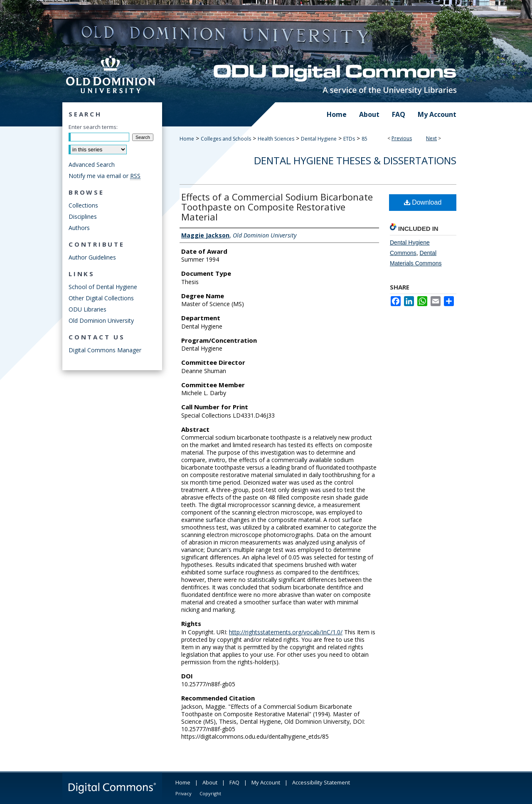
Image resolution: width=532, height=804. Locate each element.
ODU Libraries (87, 309)
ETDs (349, 139)
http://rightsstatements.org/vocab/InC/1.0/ (286, 632)
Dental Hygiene (319, 139)
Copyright (210, 793)
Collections (83, 205)
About (210, 782)
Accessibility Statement (321, 782)
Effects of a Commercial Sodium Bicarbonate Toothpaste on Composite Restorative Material (277, 207)
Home (187, 139)
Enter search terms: (93, 127)
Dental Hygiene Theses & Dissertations (355, 160)
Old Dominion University (101, 320)
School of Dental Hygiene (103, 287)
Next (431, 138)
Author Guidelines (92, 257)
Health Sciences (276, 139)
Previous (402, 138)
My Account (266, 782)
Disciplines (83, 216)
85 (365, 139)
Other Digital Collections (101, 298)
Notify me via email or (105, 176)
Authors (79, 228)
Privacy (183, 793)
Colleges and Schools (226, 139)
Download (423, 202)
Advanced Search (92, 165)
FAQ (234, 782)
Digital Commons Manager (105, 350)
